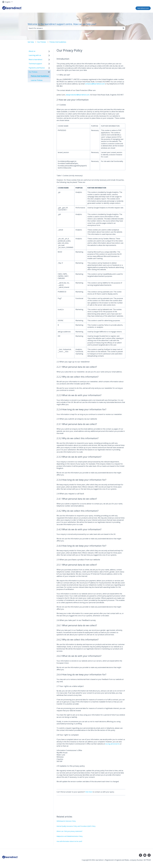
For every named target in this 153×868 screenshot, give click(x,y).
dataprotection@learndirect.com (78, 95)
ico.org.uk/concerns (112, 744)
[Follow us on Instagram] (149, 855)
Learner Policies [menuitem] (37, 80)
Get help (31, 42)
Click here (89, 792)
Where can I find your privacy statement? (69, 831)
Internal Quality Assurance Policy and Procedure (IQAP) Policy (76, 826)
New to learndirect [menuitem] (35, 59)
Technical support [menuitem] (35, 64)
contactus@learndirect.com (95, 84)
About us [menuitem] (32, 51)
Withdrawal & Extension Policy (66, 821)
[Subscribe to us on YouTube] (145, 855)
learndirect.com (143, 8)
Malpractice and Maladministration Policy (70, 836)
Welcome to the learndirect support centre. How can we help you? (62, 24)
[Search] (123, 28)
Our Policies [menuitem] (33, 72)
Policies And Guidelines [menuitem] (40, 76)
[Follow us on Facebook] (141, 855)
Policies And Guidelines (58, 42)
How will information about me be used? (69, 841)
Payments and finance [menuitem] (37, 68)
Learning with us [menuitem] (35, 55)
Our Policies (42, 42)
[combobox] (75, 28)
